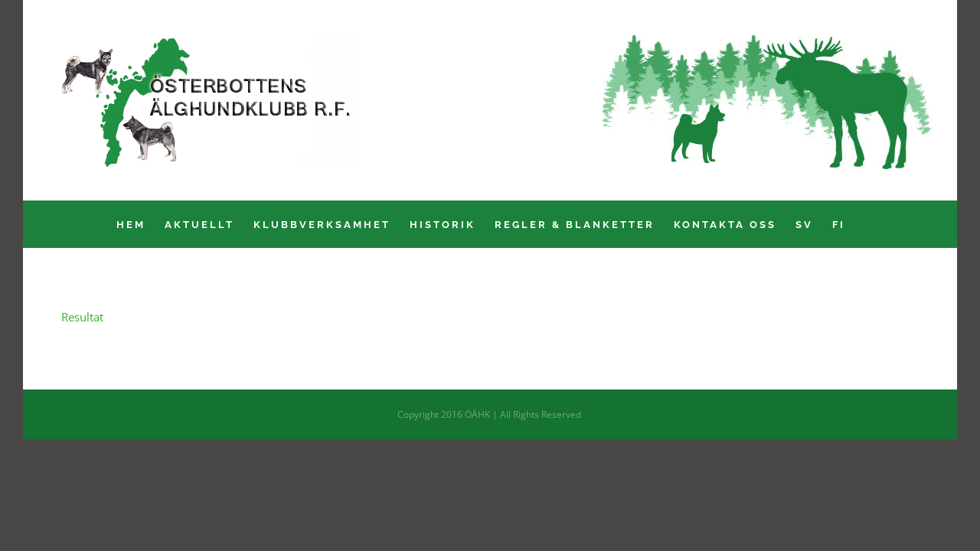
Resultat (82, 317)
